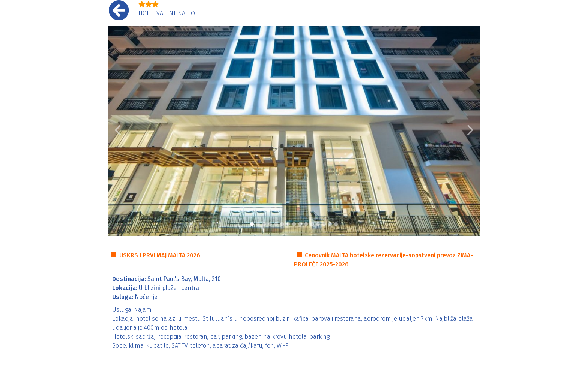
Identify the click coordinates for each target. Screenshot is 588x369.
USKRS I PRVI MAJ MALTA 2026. (160, 255)
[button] (118, 131)
